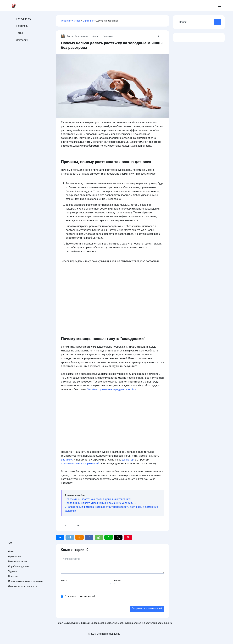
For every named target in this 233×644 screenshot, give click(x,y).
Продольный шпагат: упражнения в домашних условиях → (101, 503)
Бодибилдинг (145, 6)
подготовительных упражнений (80, 464)
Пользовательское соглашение (25, 581)
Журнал (12, 571)
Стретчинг (88, 21)
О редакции (15, 557)
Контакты (187, 6)
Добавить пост (204, 6)
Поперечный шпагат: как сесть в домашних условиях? (98, 499)
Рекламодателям (18, 562)
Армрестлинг (169, 6)
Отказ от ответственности (23, 586)
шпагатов (128, 460)
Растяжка (109, 36)
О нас (11, 552)
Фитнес (76, 21)
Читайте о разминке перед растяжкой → (112, 389)
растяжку (67, 460)
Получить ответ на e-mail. (80, 596)
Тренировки (105, 6)
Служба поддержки (19, 566)
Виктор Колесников (75, 36)
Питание (125, 6)
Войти (218, 6)
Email (118, 581)
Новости (13, 576)
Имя (64, 581)
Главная (65, 21)
